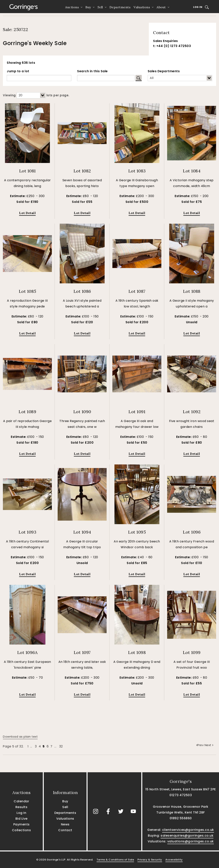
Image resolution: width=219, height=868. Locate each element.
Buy (88, 7)
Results (21, 807)
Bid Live (21, 819)
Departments (120, 7)
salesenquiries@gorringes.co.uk (187, 836)
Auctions (72, 7)
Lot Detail (27, 213)
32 (61, 746)
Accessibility (174, 860)
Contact (65, 830)
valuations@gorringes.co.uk (191, 841)
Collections (21, 830)
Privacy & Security (150, 860)
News (65, 824)
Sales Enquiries (166, 41)
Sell (100, 7)
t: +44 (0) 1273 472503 (172, 46)
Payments (21, 824)
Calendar (21, 801)
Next (209, 745)
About (161, 7)
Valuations (142, 7)
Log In (198, 7)
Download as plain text (20, 737)
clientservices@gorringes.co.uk (188, 830)
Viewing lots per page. (36, 95)
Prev (200, 745)
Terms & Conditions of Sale (115, 860)
